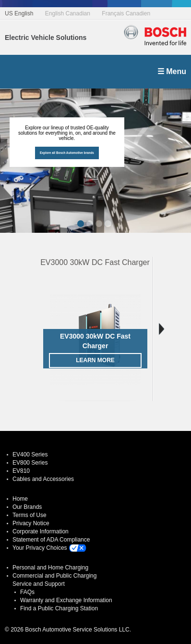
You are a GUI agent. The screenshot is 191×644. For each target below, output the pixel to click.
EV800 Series (30, 463)
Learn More (95, 360)
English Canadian (68, 13)
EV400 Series (30, 455)
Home (20, 499)
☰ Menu (172, 71)
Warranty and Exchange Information (66, 600)
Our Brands (27, 507)
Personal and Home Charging (50, 568)
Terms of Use (30, 515)
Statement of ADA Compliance (51, 540)
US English (19, 13)
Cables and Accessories (43, 479)
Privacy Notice (31, 523)
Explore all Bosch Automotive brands (67, 153)
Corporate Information (41, 531)
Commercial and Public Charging (54, 576)
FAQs (27, 592)
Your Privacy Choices (40, 548)
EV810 (21, 471)
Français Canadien (126, 13)
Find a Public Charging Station (59, 608)
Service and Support (39, 584)
